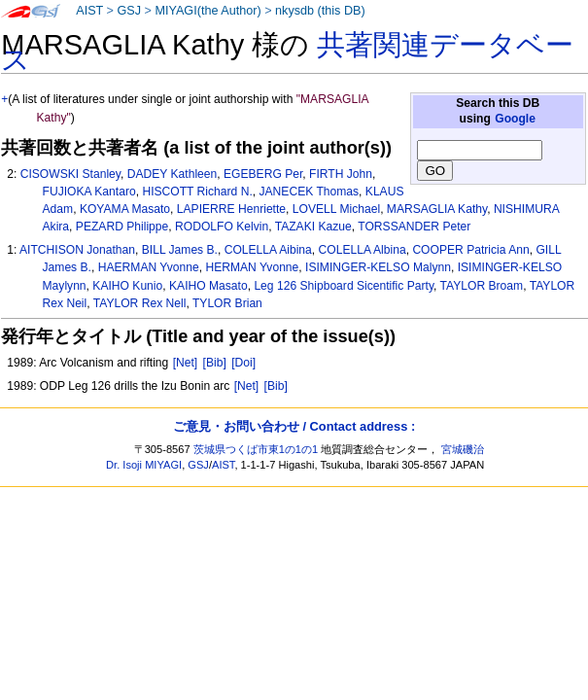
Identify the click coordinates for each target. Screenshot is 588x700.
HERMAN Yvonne (252, 267)
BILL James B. (180, 250)
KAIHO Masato (208, 286)
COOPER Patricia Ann (470, 250)
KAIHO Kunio (127, 286)
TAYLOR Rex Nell (140, 303)
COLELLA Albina (363, 250)
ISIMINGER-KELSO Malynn (378, 267)
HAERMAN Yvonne (149, 267)
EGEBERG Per (263, 174)
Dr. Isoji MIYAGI (144, 465)
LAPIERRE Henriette (231, 209)
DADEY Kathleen (173, 174)
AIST (89, 11)
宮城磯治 (463, 449)
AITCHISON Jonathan (77, 250)
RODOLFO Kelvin (222, 227)
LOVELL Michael (336, 209)
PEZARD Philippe (122, 227)
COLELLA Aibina (268, 250)
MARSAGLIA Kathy (437, 209)
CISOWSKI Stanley (70, 174)
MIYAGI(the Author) (208, 11)
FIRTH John (341, 174)
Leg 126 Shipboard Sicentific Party (344, 286)
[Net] (186, 363)
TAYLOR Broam (482, 286)
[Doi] (243, 363)
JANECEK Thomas (309, 192)
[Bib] (215, 363)
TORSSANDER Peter (414, 227)
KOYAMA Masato (125, 209)
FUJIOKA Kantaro (89, 192)
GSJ (129, 11)
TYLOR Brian (227, 303)
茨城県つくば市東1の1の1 (256, 449)
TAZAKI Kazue (313, 227)
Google (515, 119)
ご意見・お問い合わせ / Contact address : (294, 426)
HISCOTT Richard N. (197, 192)
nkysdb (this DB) (320, 11)
